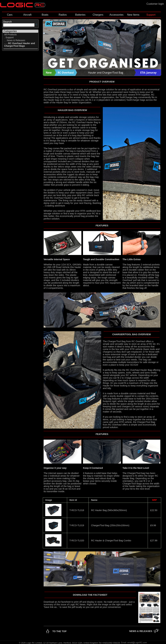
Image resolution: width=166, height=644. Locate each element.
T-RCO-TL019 (77, 525)
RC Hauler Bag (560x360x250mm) (109, 510)
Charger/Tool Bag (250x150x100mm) (110, 525)
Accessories (116, 15)
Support (151, 15)
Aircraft (27, 15)
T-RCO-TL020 (77, 541)
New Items (133, 15)
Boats (45, 15)
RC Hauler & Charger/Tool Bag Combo (111, 541)
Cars (10, 15)
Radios (63, 15)
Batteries (80, 15)
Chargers (98, 15)
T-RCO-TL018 (77, 510)
